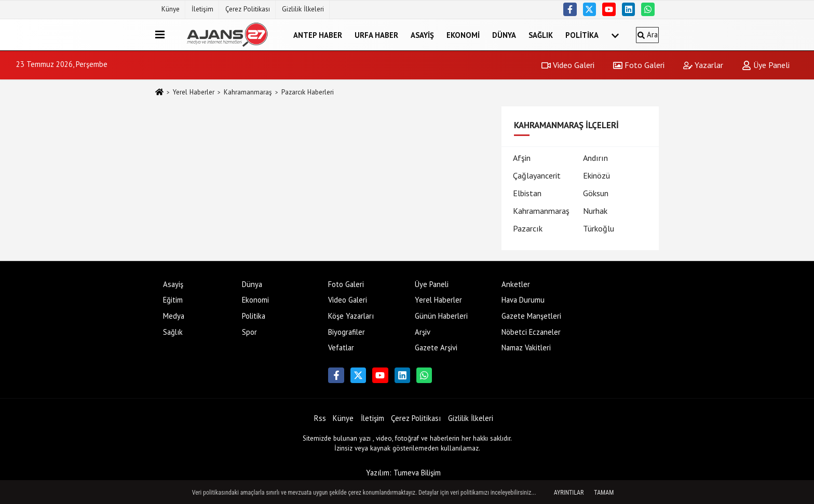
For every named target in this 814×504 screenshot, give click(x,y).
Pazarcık (528, 228)
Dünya (504, 35)
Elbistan (527, 193)
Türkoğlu (599, 228)
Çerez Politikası (248, 9)
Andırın (595, 158)
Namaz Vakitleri (526, 348)
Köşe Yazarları (351, 316)
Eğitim (173, 300)
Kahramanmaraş (248, 92)
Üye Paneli (766, 65)
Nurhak (595, 211)
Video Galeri (568, 65)
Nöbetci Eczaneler (531, 332)
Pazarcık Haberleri (308, 92)
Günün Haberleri (441, 316)
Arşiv (423, 332)
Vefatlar (341, 348)
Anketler (516, 284)
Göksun (596, 193)
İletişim (202, 9)
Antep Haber (318, 35)
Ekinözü (596, 175)
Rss (320, 418)
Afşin (522, 158)
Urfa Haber (376, 35)
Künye (171, 9)
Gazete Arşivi (436, 348)
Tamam (604, 493)
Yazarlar (703, 65)
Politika (582, 35)
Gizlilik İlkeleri (303, 9)
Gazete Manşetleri (531, 316)
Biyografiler (347, 332)
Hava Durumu (523, 300)
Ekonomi (463, 35)
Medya (174, 316)
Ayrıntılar (569, 493)
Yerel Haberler (194, 92)
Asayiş (422, 35)
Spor (249, 332)
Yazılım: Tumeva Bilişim (403, 473)
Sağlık (541, 35)
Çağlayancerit (537, 175)
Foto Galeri (639, 65)
